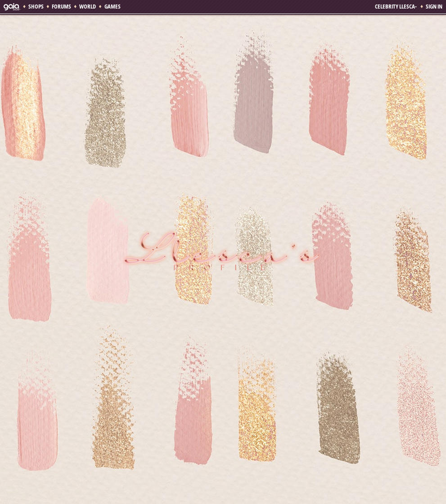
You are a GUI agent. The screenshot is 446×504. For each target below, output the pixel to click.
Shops (36, 6)
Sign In (434, 6)
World (88, 6)
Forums (61, 6)
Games (113, 6)
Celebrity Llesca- (396, 6)
